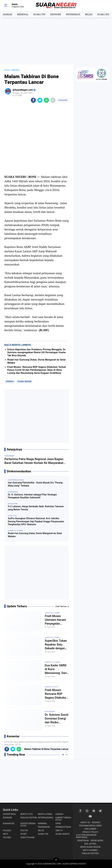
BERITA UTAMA (53, 613)
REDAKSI (96, 822)
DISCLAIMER (90, 829)
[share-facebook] (33, 100)
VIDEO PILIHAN (27, 837)
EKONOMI (56, 14)
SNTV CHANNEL (90, 850)
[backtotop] (56, 860)
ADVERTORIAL (9, 814)
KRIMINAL (23, 14)
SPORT (24, 834)
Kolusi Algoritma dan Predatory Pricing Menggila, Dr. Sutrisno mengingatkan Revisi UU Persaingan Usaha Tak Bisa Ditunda (37, 353)
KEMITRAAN (83, 841)
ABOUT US (85, 822)
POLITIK (24, 830)
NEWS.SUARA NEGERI (90, 847)
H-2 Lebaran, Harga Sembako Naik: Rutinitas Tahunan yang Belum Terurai (36, 508)
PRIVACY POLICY (90, 832)
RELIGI (89, 14)
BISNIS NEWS (97, 841)
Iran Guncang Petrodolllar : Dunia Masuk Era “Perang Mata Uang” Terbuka (35, 484)
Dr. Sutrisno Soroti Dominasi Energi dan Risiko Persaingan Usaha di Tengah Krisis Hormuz (57, 719)
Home (7, 70)
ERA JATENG (90, 844)
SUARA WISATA (62, 834)
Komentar (63, 100)
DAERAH (8, 14)
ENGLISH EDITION (29, 818)
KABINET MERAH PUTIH (63, 819)
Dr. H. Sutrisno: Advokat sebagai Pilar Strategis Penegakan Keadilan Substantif (32, 496)
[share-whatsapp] (46, 100)
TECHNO (7, 837)
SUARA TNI (39, 14)
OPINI (58, 823)
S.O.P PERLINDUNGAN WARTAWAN (86, 836)
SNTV (5, 834)
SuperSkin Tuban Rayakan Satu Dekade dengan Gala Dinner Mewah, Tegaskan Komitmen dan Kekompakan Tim (57, 645)
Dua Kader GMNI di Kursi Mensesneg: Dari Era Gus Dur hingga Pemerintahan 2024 (56, 669)
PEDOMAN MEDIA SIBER (90, 826)
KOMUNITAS (9, 823)
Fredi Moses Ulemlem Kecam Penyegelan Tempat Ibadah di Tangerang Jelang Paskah (56, 620)
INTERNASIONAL (46, 818)
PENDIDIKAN (73, 14)
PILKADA (7, 830)
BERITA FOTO (52, 687)
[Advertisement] (56, 41)
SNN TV (59, 830)
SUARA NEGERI (25, 382)
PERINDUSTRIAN (63, 827)
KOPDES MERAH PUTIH (28, 825)
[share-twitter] (40, 100)
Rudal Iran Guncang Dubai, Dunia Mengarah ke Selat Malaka (35, 535)
